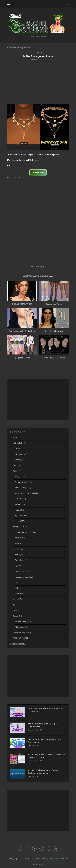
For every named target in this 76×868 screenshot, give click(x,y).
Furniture (19, 521)
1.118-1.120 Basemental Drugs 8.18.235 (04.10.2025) (43, 772)
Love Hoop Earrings (54, 331)
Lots (17, 544)
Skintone (21, 454)
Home (10, 48)
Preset (20, 449)
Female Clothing (25, 482)
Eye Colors (19, 499)
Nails (16, 605)
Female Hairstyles (25, 532)
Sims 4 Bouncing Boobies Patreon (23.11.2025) (46, 741)
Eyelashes (21, 560)
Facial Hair (19, 505)
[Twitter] (27, 849)
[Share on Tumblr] (44, 267)
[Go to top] (38, 865)
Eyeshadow (22, 571)
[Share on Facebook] (36, 267)
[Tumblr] (49, 849)
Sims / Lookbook (22, 633)
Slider (19, 460)
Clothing (19, 477)
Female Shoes (23, 622)
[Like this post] (33, 267)
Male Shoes (22, 627)
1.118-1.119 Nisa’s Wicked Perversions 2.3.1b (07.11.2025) (43, 757)
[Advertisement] (38, 82)
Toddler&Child (21, 638)
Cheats (17, 471)
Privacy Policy (63, 859)
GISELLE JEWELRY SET (22, 304)
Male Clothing (23, 488)
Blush (19, 555)
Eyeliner (20, 566)
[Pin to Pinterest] (41, 267)
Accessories (20, 438)
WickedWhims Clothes (26, 493)
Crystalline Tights (54, 304)
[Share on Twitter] (39, 267)
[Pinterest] (34, 849)
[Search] (68, 4)
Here (36, 160)
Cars (17, 466)
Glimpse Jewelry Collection (22, 331)
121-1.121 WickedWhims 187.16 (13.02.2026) (43, 726)
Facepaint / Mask (24, 577)
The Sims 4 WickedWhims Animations (41, 710)
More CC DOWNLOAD (16, 178)
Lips (19, 583)
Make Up (18, 549)
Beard (19, 510)
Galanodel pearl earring (54, 358)
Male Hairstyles (24, 538)
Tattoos (21, 588)
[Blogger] (57, 849)
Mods (17, 599)
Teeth (19, 594)
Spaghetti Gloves (22, 358)
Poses (17, 611)
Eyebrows (21, 516)
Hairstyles (20, 527)
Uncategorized (18, 644)
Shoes (17, 616)
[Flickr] (42, 849)
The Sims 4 (18, 432)
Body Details (20, 443)
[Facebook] (19, 849)
